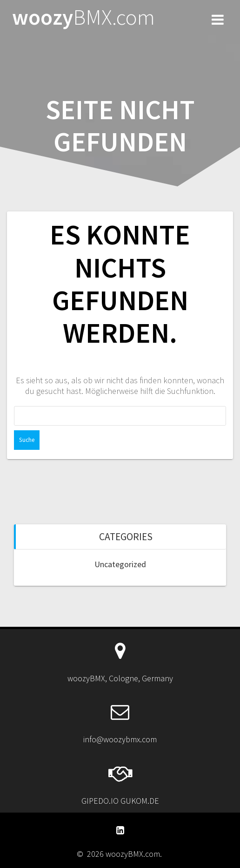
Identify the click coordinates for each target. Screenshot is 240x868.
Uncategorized (120, 564)
